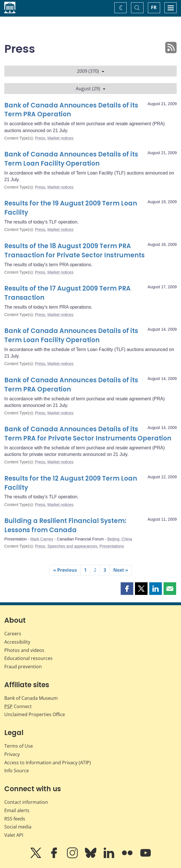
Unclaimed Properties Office (35, 714)
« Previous (65, 570)
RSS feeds (15, 819)
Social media (18, 827)
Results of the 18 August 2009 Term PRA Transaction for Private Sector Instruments (74, 251)
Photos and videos (24, 650)
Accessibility (17, 642)
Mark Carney (42, 539)
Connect (18, 706)
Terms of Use (19, 746)
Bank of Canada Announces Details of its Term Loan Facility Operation (71, 159)
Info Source (17, 771)
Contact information (26, 802)
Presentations (112, 546)
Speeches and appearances (72, 546)
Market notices (60, 138)
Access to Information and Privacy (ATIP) (48, 763)
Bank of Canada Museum (31, 698)
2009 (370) (90, 71)
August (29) (90, 89)
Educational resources (28, 658)
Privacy (12, 754)
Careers (13, 634)
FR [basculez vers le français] (154, 7)
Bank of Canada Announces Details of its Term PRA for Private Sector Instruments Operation (88, 434)
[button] (127, 589)
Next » (121, 570)
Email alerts (17, 810)
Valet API (14, 835)
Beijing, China (120, 539)
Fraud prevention (23, 667)
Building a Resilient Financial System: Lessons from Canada (65, 525)
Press (40, 138)
